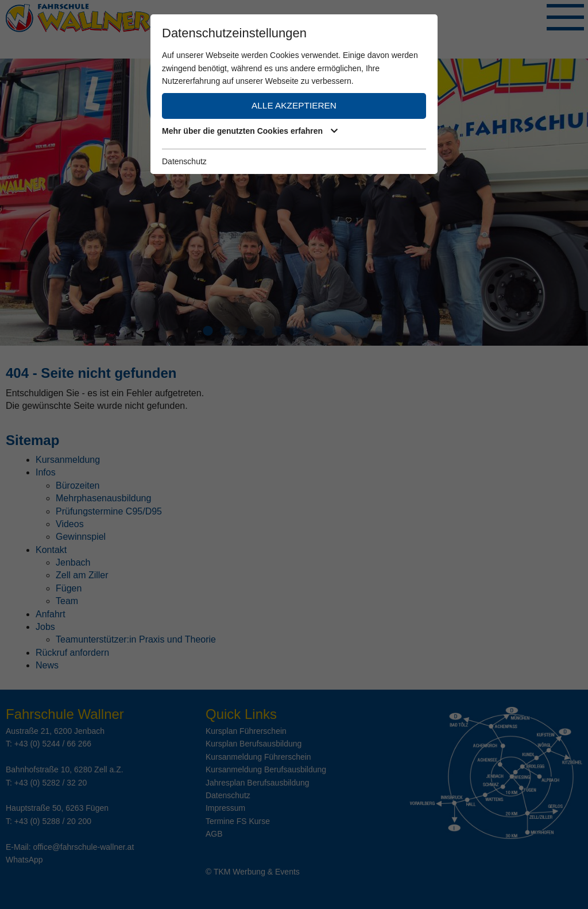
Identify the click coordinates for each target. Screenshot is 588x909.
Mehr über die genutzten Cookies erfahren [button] (248, 131)
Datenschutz (184, 161)
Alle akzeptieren (294, 105)
